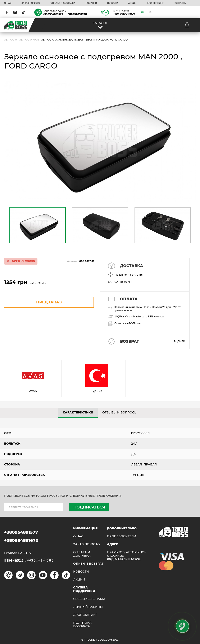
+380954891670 (77, 14)
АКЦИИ (132, 3)
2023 (116, 640)
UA (150, 12)
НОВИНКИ (91, 3)
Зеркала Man (29, 40)
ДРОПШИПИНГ (155, 3)
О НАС (8, 3)
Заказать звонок (54, 11)
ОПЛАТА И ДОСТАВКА (63, 3)
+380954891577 (53, 14)
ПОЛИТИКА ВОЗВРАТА (82, 625)
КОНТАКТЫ (180, 3)
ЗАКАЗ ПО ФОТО (31, 3)
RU (143, 12)
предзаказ (49, 302)
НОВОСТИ (113, 3)
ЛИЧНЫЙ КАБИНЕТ (88, 607)
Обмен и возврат (88, 564)
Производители (122, 536)
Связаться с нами (89, 599)
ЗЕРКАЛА (11, 40)
